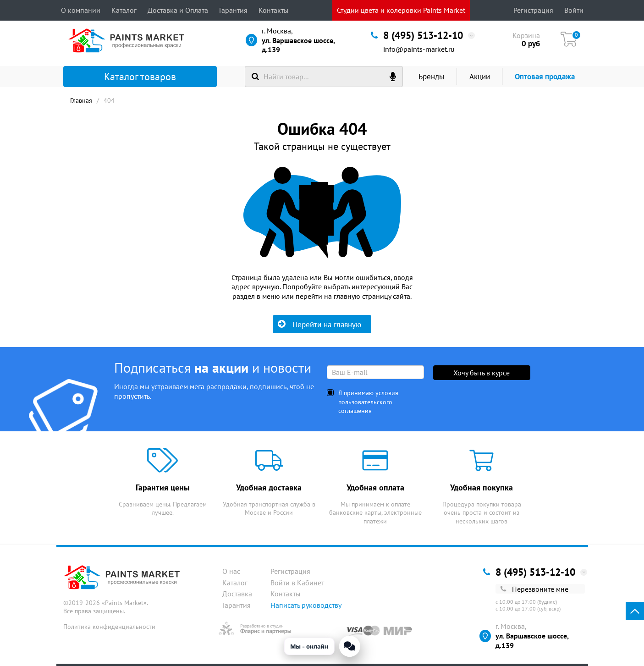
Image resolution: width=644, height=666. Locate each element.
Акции (480, 77)
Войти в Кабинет (297, 583)
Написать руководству (306, 605)
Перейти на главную (319, 325)
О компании (81, 10)
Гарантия (233, 10)
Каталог (124, 10)
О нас (231, 571)
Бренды (431, 77)
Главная (81, 100)
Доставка (237, 594)
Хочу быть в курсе (482, 373)
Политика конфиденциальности (109, 627)
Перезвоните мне (534, 589)
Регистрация (533, 10)
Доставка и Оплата (178, 10)
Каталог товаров (124, 77)
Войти (574, 10)
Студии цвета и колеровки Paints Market (401, 10)
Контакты (274, 10)
